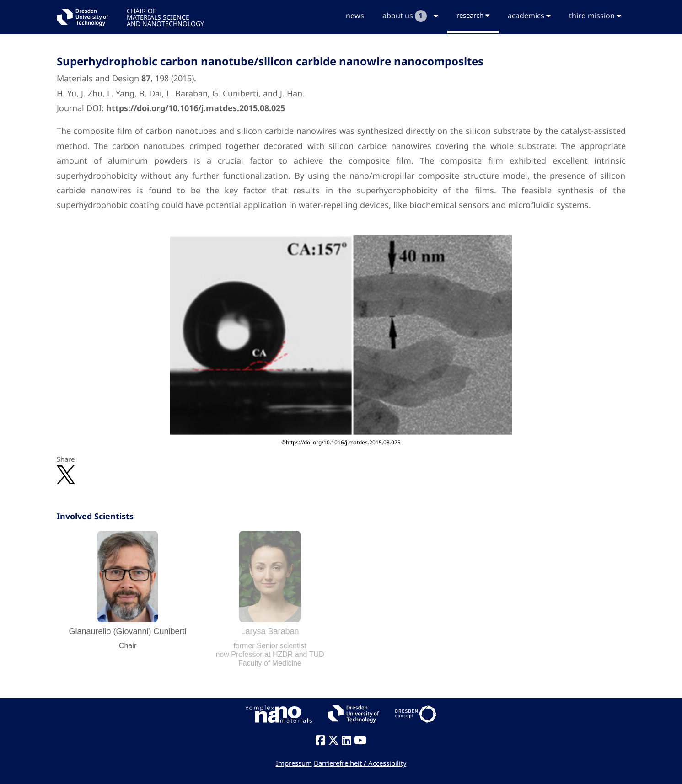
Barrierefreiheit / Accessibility (360, 763)
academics (529, 16)
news (355, 16)
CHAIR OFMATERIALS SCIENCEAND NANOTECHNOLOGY (165, 17)
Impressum (294, 763)
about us (410, 16)
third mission (595, 16)
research (473, 15)
